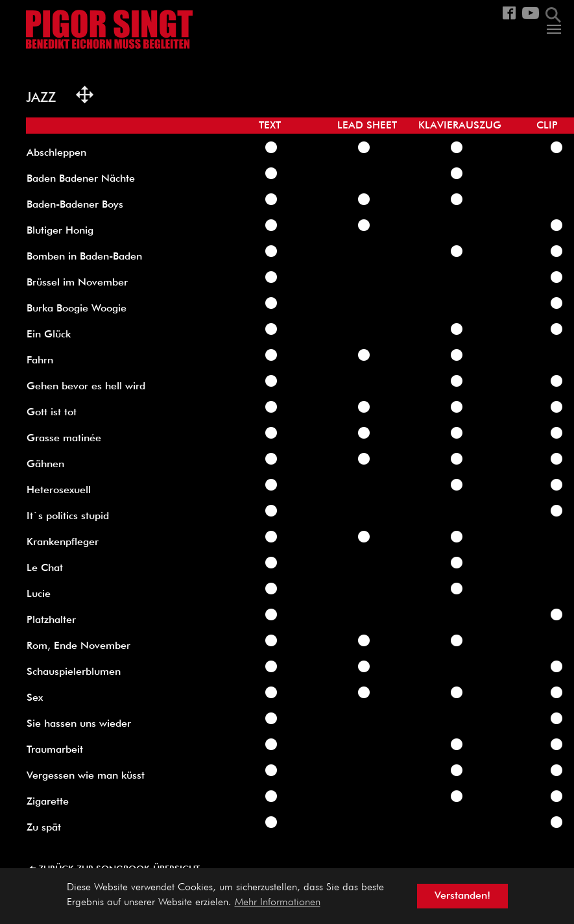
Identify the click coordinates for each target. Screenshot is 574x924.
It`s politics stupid (68, 517)
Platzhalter (51, 620)
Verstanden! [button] (462, 896)
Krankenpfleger (63, 542)
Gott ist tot (52, 413)
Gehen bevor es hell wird (86, 387)
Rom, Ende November (78, 646)
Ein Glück (49, 335)
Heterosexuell (59, 491)
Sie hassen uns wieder (79, 724)
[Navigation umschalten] (554, 29)
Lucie (39, 594)
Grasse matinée (64, 439)
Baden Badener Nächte (81, 179)
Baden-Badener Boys (75, 205)
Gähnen (45, 465)
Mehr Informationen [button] (278, 903)
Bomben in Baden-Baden (84, 257)
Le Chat (45, 568)
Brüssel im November (77, 283)
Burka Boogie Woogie (77, 309)
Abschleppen (56, 153)
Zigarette (48, 802)
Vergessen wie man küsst (86, 776)
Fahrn (40, 361)
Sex (35, 698)
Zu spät (44, 828)
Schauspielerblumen (74, 672)
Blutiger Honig (60, 231)
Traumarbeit (55, 750)
